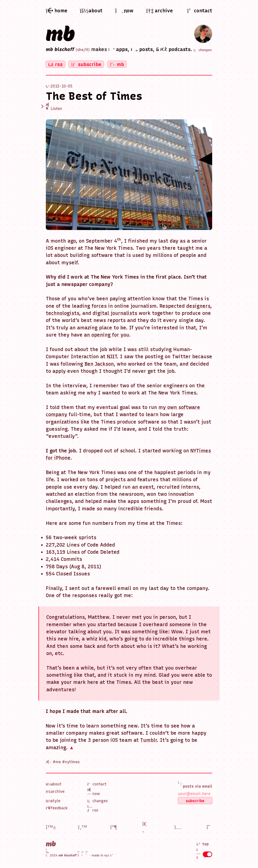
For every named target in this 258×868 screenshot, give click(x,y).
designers (198, 306)
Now (94, 792)
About (54, 784)
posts (142, 49)
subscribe (86, 64)
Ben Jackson (99, 364)
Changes (98, 801)
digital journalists (115, 313)
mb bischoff (60, 49)
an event (143, 487)
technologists (62, 313)
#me (57, 762)
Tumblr (148, 740)
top (202, 844)
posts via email (195, 785)
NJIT (112, 356)
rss (55, 64)
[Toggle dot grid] (207, 854)
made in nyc (103, 855)
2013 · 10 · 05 (61, 86)
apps (118, 49)
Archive (55, 791)
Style (53, 801)
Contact (97, 784)
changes (203, 50)
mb (60, 34)
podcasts (175, 49)
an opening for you (106, 335)
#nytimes (71, 762)
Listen (54, 107)
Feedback (57, 808)
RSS (93, 808)
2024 (68, 855)
